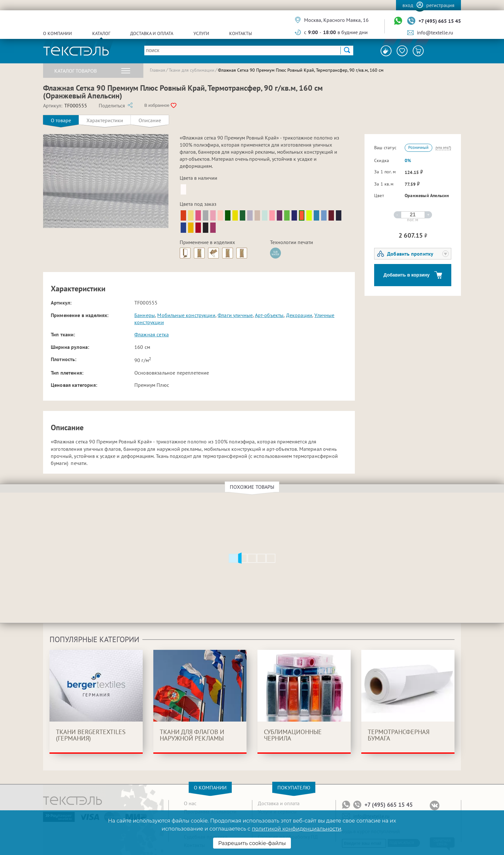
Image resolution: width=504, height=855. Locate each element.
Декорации (299, 315)
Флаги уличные (235, 315)
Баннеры (145, 315)
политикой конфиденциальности (296, 829)
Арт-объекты (269, 315)
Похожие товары (253, 487)
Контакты (241, 33)
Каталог (101, 33)
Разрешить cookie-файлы (252, 843)
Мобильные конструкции (186, 315)
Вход (408, 5)
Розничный (418, 147)
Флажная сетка (152, 334)
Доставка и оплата (152, 33)
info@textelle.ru (435, 32)
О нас (190, 803)
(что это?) (443, 147)
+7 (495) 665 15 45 (440, 21)
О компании (58, 33)
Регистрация (440, 5)
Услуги (201, 33)
